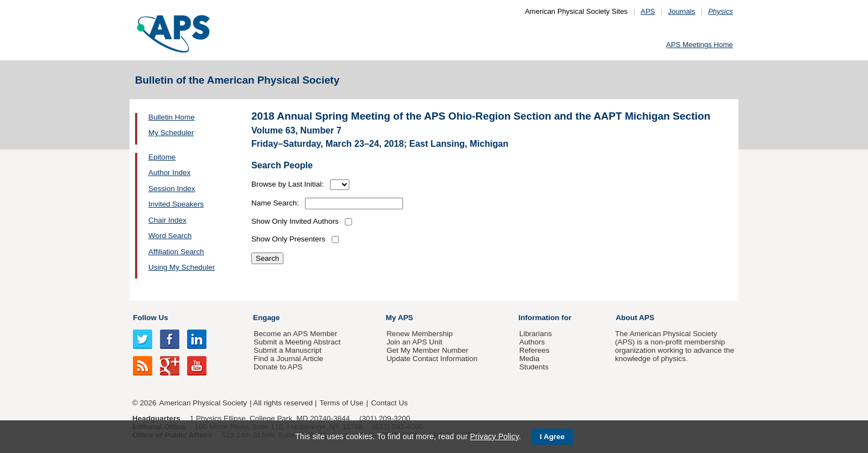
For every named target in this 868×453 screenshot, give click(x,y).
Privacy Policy (494, 436)
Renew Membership (420, 334)
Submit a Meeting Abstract (297, 342)
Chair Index (167, 220)
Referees (534, 350)
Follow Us (150, 318)
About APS (635, 318)
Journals (682, 11)
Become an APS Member (295, 334)
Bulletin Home (172, 117)
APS (648, 11)
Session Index (172, 189)
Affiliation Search (176, 252)
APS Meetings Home (699, 45)
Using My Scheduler (182, 267)
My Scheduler (171, 133)
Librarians (536, 334)
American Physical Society (203, 403)
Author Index (169, 173)
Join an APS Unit (414, 342)
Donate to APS (278, 367)
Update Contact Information (432, 359)
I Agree (552, 437)
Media (529, 359)
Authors (532, 342)
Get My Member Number (427, 350)
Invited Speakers (176, 204)
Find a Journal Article (288, 359)
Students (534, 367)
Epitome (162, 157)
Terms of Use (341, 403)
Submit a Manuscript (287, 350)
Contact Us (389, 403)
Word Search (170, 236)
